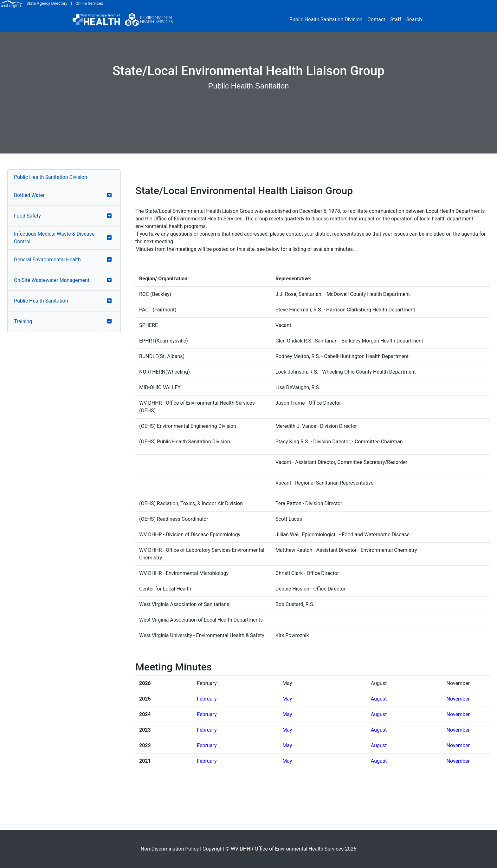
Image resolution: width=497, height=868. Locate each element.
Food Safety (27, 216)
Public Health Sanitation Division (326, 20)
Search (414, 20)
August (379, 699)
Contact (376, 20)
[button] (109, 195)
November (458, 699)
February (207, 699)
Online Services (89, 3)
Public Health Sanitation (41, 301)
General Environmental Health (47, 260)
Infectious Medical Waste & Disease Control (54, 238)
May (287, 699)
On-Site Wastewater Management (52, 280)
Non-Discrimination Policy (170, 849)
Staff (396, 20)
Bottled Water (29, 195)
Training (23, 321)
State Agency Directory (47, 3)
